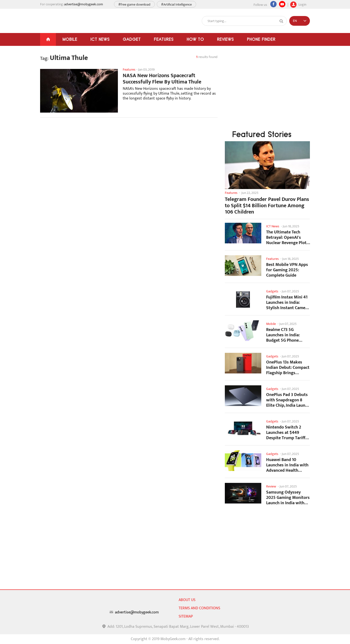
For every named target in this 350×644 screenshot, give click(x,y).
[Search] (281, 21)
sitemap (186, 616)
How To (195, 39)
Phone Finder (261, 39)
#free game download (134, 4)
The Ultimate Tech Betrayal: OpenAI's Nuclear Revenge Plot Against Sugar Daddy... (288, 237)
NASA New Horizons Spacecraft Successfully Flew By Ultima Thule (162, 79)
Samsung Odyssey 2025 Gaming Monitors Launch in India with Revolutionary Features (288, 498)
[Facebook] (273, 4)
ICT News (100, 39)
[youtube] (282, 4)
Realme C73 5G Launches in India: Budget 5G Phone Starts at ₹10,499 (283, 335)
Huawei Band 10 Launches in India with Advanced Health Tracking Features (287, 465)
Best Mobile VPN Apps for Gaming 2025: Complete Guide (287, 270)
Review (271, 486)
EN (295, 21)
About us (187, 600)
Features (164, 39)
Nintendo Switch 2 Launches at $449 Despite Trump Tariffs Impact (287, 433)
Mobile (70, 39)
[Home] (48, 39)
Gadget (132, 39)
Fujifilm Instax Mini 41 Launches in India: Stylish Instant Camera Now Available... (288, 302)
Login (298, 4)
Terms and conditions (199, 608)
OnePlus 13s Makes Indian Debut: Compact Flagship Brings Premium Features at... (288, 367)
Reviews (225, 39)
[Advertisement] (129, 160)
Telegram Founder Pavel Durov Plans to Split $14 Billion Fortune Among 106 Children (267, 206)
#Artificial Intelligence (176, 4)
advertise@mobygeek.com (84, 4)
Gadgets (272, 291)
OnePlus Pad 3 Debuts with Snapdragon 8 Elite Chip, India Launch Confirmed (288, 400)
